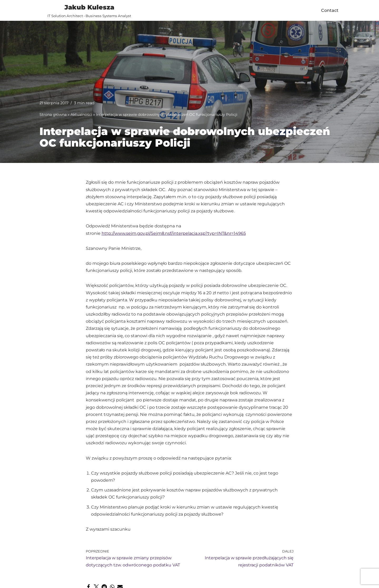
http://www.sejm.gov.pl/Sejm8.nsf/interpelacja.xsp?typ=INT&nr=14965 (174, 233)
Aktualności (81, 114)
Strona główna (53, 114)
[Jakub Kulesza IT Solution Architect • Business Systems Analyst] (89, 10)
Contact (330, 10)
